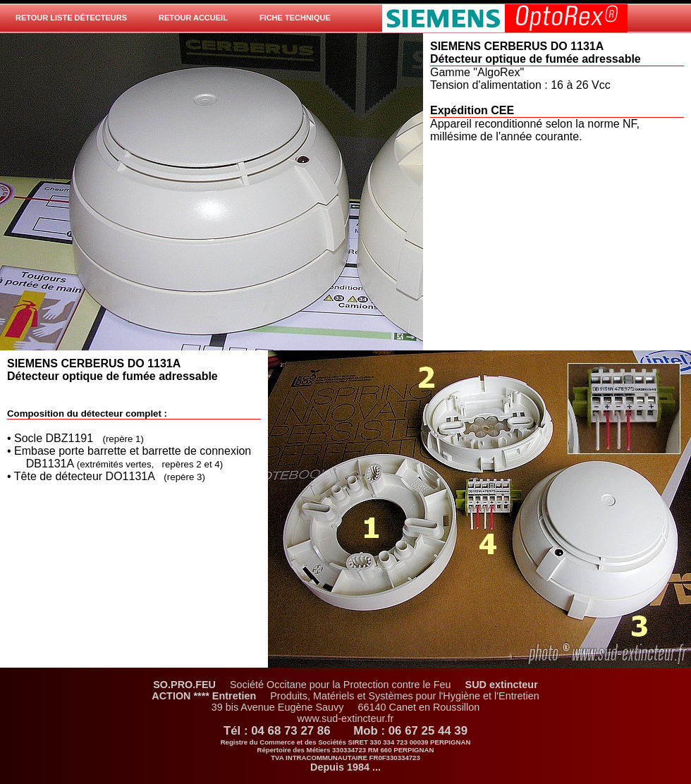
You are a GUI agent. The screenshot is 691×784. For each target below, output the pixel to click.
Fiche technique (295, 18)
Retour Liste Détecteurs (71, 18)
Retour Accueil (193, 18)
